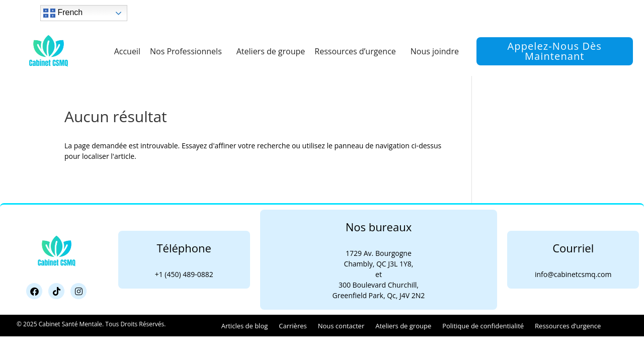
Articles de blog (245, 326)
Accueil (127, 51)
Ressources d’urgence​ (358, 51)
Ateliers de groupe (271, 51)
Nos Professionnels (188, 51)
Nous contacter (341, 326)
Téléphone (184, 248)
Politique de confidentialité (483, 326)
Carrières (293, 326)
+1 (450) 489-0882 (184, 274)
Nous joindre (435, 51)
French (63, 13)
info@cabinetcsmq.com (573, 274)
